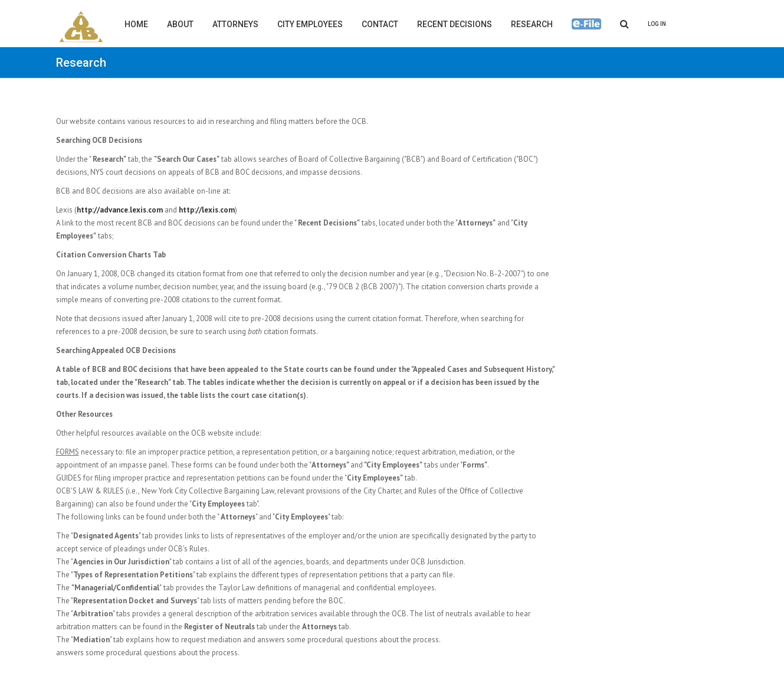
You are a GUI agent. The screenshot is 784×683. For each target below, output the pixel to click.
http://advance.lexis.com (120, 210)
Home (136, 24)
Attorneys (235, 24)
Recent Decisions (455, 24)
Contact (380, 24)
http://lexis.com (207, 210)
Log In (657, 24)
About (180, 24)
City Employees (310, 24)
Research (532, 24)
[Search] (624, 23)
